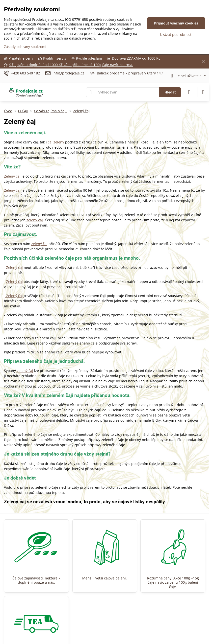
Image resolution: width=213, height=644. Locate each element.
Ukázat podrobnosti (176, 34)
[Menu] (203, 92)
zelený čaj (34, 220)
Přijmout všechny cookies (176, 23)
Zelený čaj (12, 176)
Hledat (170, 92)
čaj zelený (56, 142)
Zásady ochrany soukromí (25, 47)
